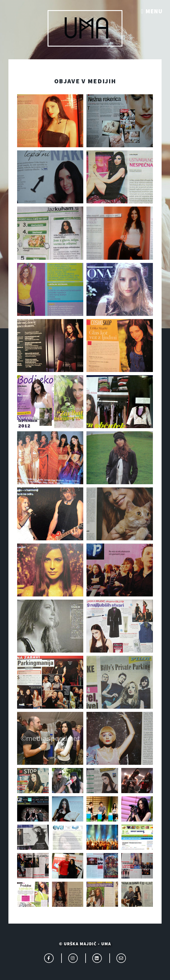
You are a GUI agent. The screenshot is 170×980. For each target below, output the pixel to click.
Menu (154, 11)
